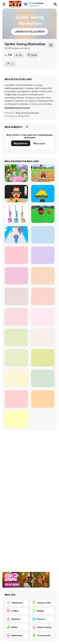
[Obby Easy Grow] (43, 235)
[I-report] (10, 64)
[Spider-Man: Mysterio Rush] (16, 399)
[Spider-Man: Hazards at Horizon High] (16, 378)
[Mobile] (42, 611)
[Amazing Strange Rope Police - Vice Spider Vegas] (43, 296)
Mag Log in (39, 143)
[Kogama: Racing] (43, 194)
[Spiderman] (17, 635)
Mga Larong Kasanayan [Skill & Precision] (28, 113)
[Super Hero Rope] (43, 378)
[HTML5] (17, 611)
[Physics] (42, 619)
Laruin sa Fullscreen (30, 32)
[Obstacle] (17, 619)
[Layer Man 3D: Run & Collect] (16, 235)
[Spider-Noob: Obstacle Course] (16, 419)
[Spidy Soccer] (43, 317)
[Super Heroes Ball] (43, 337)
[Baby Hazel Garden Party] (16, 173)
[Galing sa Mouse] (42, 603)
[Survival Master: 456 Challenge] (43, 255)
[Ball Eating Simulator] (43, 214)
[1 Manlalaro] (17, 603)
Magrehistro (21, 143)
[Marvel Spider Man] (16, 358)
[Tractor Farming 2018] (43, 173)
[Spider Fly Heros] (16, 317)
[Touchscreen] (42, 635)
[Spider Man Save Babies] (43, 358)
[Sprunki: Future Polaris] (16, 276)
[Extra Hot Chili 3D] (16, 194)
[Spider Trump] (16, 337)
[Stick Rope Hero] (43, 276)
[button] (17, 108)
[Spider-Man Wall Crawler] (16, 296)
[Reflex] (17, 627)
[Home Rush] (16, 214)
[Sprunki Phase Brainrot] (16, 255)
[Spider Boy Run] (43, 399)
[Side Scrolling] (42, 627)
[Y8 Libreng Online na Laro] (15, 4)
